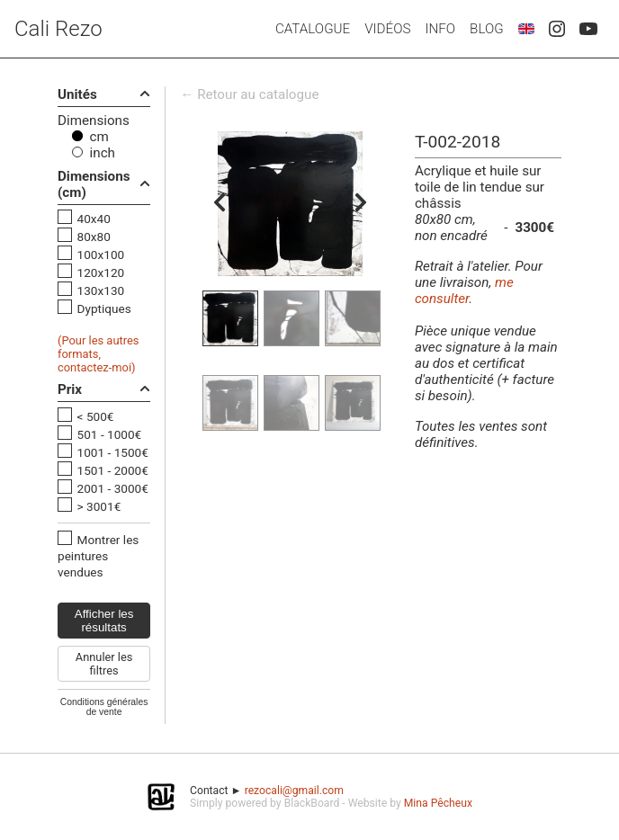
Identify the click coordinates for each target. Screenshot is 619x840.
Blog (487, 29)
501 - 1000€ (110, 434)
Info (440, 29)
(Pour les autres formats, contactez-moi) (99, 354)
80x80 (94, 237)
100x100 (101, 255)
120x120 (101, 273)
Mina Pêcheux (438, 803)
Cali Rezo (58, 29)
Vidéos (387, 29)
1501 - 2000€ (113, 470)
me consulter (464, 290)
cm (99, 137)
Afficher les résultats (104, 621)
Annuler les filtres (104, 664)
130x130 (101, 290)
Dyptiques (104, 308)
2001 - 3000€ (113, 488)
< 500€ (96, 416)
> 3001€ (99, 506)
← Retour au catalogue (249, 94)
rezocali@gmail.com (294, 791)
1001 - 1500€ (113, 452)
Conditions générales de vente (104, 707)
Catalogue (313, 29)
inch (103, 153)
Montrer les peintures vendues (98, 556)
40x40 (94, 219)
